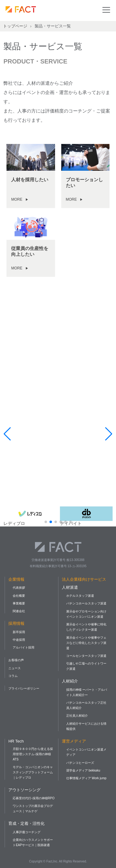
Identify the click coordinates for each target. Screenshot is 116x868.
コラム (13, 676)
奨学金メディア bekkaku (83, 770)
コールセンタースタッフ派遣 (86, 656)
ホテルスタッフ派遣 (80, 596)
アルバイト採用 (24, 647)
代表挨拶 (19, 588)
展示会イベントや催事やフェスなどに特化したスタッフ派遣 (86, 643)
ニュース (15, 668)
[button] (46, 522)
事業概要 (19, 603)
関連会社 (19, 611)
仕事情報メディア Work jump (86, 778)
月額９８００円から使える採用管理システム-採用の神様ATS (33, 754)
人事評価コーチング (27, 832)
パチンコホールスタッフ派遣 (86, 603)
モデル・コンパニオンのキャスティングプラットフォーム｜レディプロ (33, 772)
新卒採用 (19, 632)
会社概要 (19, 596)
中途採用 (19, 640)
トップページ (15, 26)
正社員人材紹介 (77, 716)
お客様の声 (16, 660)
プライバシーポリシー (24, 688)
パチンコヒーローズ (80, 763)
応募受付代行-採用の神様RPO (34, 798)
